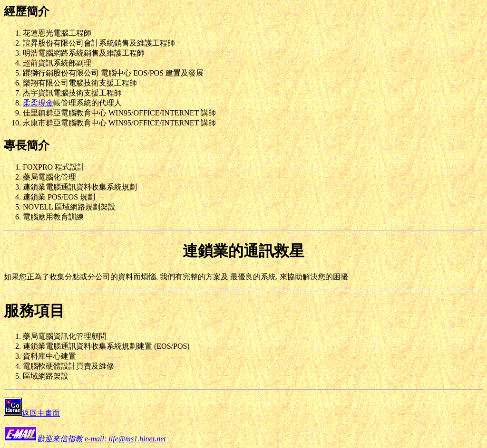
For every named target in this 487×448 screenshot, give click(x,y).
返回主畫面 (41, 413)
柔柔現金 (38, 103)
